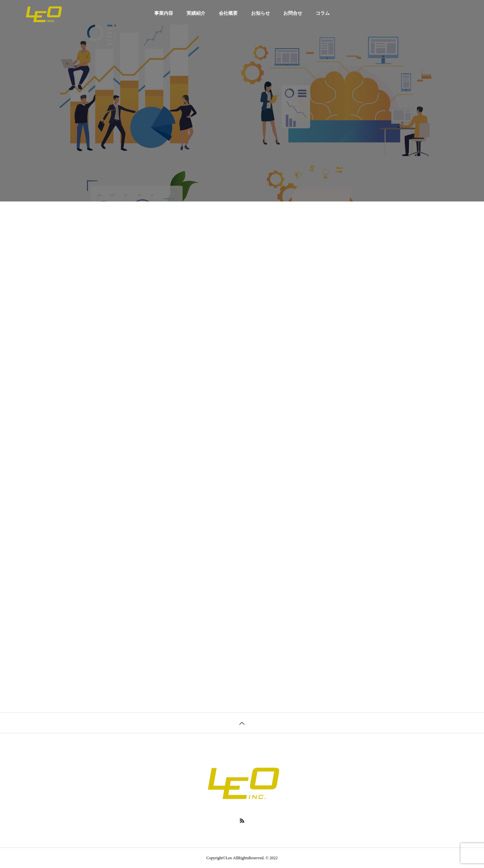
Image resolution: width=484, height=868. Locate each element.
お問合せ (293, 13)
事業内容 (164, 13)
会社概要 (228, 13)
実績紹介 (196, 13)
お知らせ (260, 13)
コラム (323, 13)
